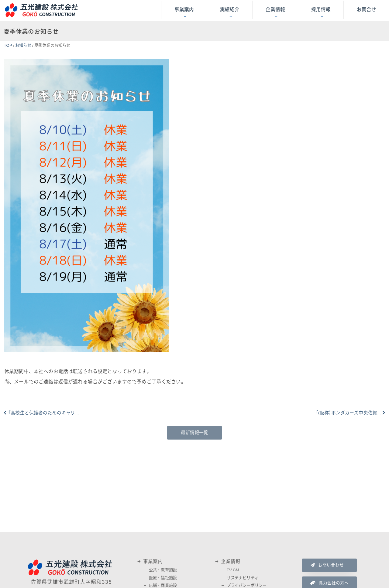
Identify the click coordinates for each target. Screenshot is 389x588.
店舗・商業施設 (163, 585)
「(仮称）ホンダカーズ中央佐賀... (348, 413)
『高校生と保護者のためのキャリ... (43, 413)
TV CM (233, 570)
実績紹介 (230, 10)
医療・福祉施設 (163, 578)
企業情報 (275, 10)
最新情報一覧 (195, 433)
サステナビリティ (243, 578)
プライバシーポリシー (247, 585)
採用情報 (321, 10)
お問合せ (367, 10)
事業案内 (184, 10)
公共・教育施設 (163, 570)
